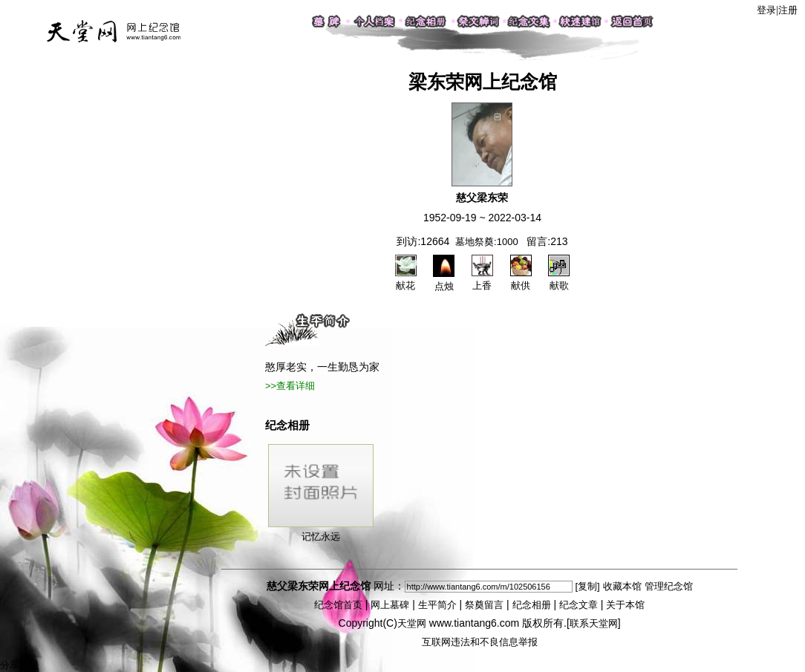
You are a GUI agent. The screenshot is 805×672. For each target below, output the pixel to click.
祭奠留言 (484, 605)
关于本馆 (625, 605)
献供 (521, 279)
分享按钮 (19, 665)
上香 (482, 279)
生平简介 (437, 605)
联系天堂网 (594, 623)
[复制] (588, 586)
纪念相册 (532, 605)
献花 (406, 279)
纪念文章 (579, 605)
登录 (766, 10)
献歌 (559, 279)
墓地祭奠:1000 (487, 242)
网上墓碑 (390, 605)
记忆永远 (321, 493)
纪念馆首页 (338, 605)
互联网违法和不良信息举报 (480, 642)
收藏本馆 (622, 586)
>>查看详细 (290, 386)
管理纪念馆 (669, 586)
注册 (788, 10)
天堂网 (412, 623)
